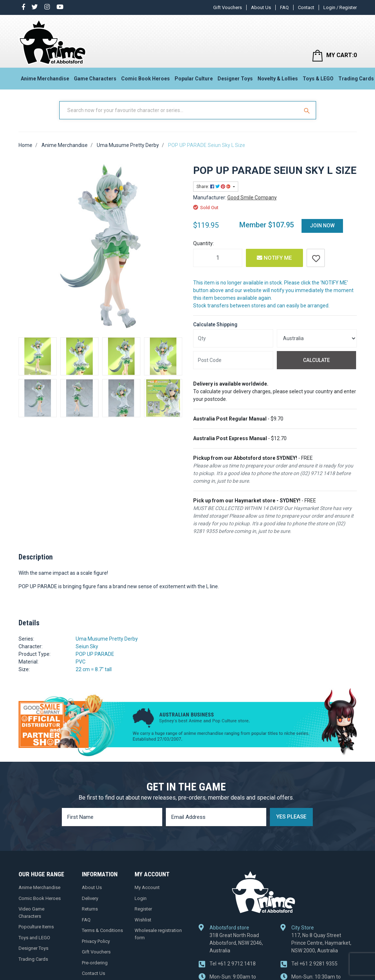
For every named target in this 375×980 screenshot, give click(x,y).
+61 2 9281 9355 (314, 964)
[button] (316, 258)
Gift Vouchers (228, 7)
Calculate (316, 360)
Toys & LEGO (318, 79)
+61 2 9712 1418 (233, 964)
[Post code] (233, 360)
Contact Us (93, 973)
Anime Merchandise (45, 79)
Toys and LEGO (34, 938)
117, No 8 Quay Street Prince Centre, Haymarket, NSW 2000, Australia (321, 943)
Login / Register (340, 7)
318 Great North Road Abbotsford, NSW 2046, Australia (236, 943)
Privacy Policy (96, 941)
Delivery (90, 898)
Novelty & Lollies (278, 79)
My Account (147, 887)
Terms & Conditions (102, 930)
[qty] (233, 338)
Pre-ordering (95, 963)
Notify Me (274, 258)
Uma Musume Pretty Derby (107, 639)
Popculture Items (36, 927)
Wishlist (143, 920)
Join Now (322, 226)
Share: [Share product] (214, 187)
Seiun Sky (87, 646)
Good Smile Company (252, 198)
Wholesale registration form (158, 934)
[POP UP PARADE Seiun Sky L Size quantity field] (218, 258)
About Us (261, 7)
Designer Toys (235, 79)
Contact (306, 7)
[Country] (317, 338)
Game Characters (95, 79)
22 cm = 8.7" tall (94, 669)
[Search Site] (308, 110)
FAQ (284, 7)
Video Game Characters (31, 913)
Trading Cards (33, 959)
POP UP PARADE (95, 654)
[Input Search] (180, 110)
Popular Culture (194, 79)
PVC (81, 662)
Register (143, 909)
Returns (90, 909)
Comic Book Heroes (145, 79)
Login (141, 898)
